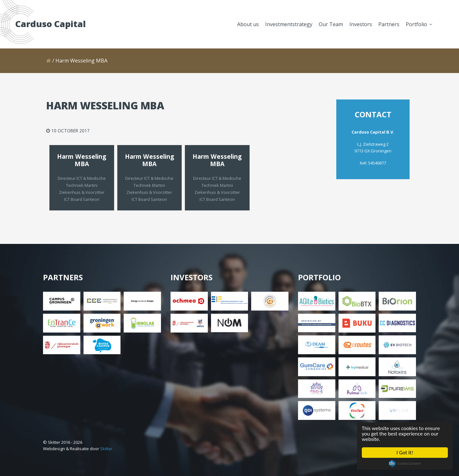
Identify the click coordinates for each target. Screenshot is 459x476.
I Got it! (405, 453)
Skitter (106, 449)
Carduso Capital (51, 24)
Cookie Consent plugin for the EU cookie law (404, 465)
